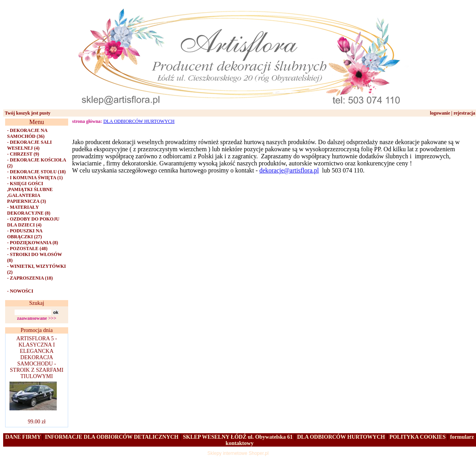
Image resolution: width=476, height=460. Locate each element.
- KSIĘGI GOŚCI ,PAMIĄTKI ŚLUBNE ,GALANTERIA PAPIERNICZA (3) (30, 192)
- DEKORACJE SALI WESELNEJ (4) (29, 145)
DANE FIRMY (24, 437)
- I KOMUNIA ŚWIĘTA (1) (35, 178)
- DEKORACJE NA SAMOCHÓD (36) (27, 133)
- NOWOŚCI (20, 291)
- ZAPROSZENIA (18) (30, 278)
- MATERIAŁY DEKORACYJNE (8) (29, 210)
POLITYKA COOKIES (417, 437)
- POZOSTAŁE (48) (27, 249)
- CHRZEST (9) (23, 154)
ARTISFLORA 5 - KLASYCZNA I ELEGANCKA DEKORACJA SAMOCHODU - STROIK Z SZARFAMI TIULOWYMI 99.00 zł (35, 380)
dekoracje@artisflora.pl (289, 170)
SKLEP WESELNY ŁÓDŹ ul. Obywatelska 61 (238, 437)
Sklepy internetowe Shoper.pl (238, 453)
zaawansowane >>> (37, 318)
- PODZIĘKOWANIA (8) (33, 243)
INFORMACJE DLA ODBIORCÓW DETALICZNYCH (112, 437)
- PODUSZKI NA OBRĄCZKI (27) (25, 234)
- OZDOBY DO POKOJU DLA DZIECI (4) (33, 222)
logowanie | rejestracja (453, 113)
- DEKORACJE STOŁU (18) (36, 172)
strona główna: (87, 121)
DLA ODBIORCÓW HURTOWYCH (139, 121)
